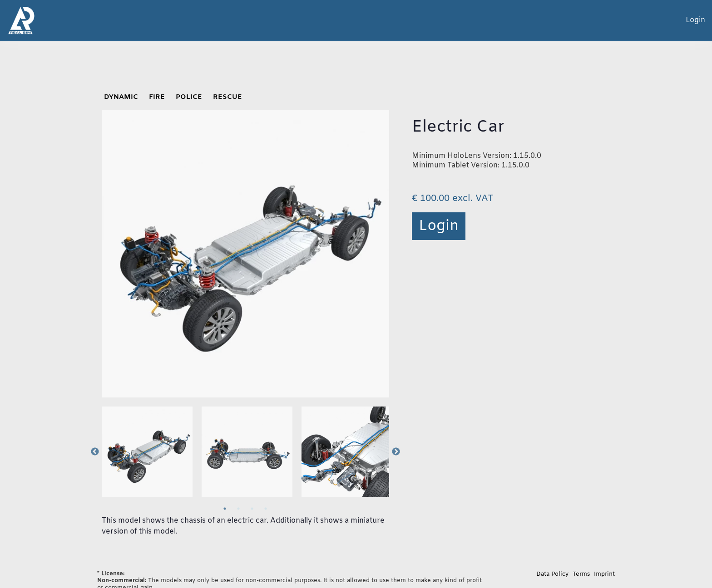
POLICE (189, 97)
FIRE (157, 97)
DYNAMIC (121, 97)
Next (396, 452)
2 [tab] (238, 509)
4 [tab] (266, 509)
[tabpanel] (147, 452)
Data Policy (552, 574)
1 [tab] (225, 509)
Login (439, 226)
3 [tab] (252, 509)
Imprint (604, 574)
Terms (581, 574)
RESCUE (227, 97)
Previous (95, 452)
